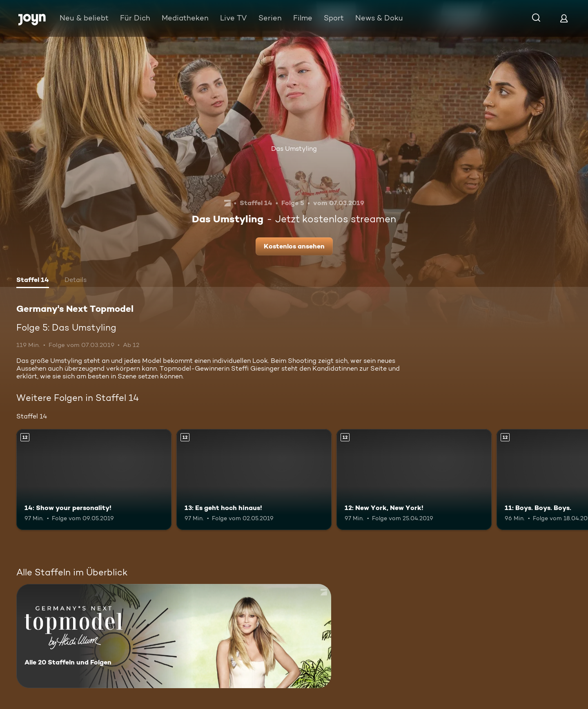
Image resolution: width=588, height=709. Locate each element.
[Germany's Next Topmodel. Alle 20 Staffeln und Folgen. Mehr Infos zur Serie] (174, 636)
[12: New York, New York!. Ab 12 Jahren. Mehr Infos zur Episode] (414, 480)
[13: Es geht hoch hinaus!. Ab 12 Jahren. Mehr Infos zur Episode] (254, 480)
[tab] (33, 281)
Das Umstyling (294, 149)
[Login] (564, 18)
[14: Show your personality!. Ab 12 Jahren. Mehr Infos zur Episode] (94, 480)
